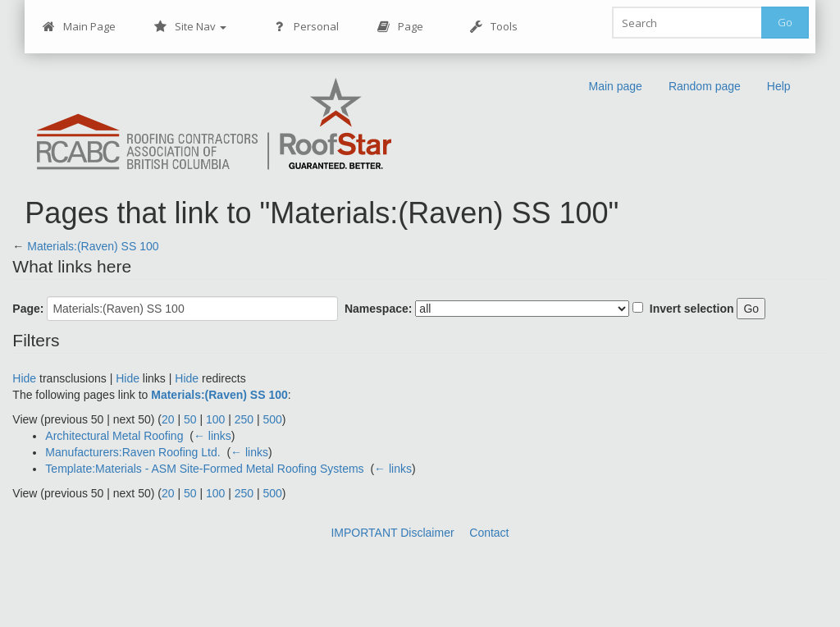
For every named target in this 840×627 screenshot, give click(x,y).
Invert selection (692, 309)
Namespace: (379, 309)
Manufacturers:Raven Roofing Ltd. (132, 452)
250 (244, 419)
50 (190, 419)
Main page (615, 86)
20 (168, 419)
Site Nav (190, 27)
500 (273, 419)
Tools (493, 27)
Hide (24, 378)
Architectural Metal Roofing (114, 436)
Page (400, 27)
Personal (306, 27)
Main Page (79, 27)
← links (212, 436)
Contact (489, 533)
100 (215, 419)
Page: (28, 309)
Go (785, 22)
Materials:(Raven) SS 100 (93, 246)
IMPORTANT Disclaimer (392, 533)
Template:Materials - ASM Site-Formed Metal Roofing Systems (204, 469)
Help (779, 86)
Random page (705, 86)
